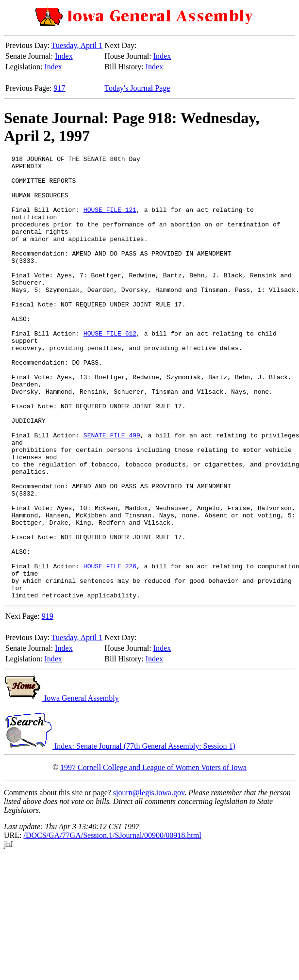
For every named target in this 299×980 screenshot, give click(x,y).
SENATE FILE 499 (112, 492)
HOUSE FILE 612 (110, 370)
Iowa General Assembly (61, 787)
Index (64, 56)
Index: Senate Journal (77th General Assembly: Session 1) (120, 835)
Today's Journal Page (137, 88)
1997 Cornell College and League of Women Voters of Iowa (153, 856)
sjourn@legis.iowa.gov (149, 881)
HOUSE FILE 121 (110, 221)
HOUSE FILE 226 (110, 649)
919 (48, 705)
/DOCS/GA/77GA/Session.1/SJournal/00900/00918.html (112, 924)
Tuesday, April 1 (77, 45)
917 (60, 88)
